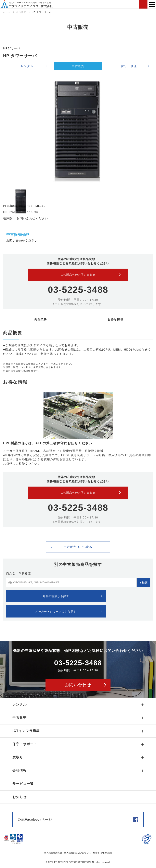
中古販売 (21, 12)
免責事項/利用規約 (102, 853)
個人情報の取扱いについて (78, 853)
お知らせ (19, 797)
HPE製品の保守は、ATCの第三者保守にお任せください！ (49, 443)
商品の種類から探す (56, 596)
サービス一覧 (23, 784)
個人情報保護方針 (53, 853)
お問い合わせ (143, 4)
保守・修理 (129, 66)
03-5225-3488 (78, 290)
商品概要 (41, 319)
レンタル (27, 66)
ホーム (7, 12)
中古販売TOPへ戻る (78, 547)
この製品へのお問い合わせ (78, 275)
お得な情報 (115, 319)
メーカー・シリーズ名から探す (56, 612)
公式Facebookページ (35, 820)
